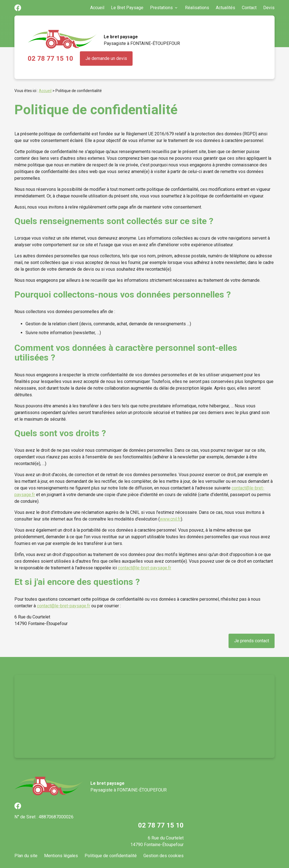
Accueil (97, 8)
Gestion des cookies (163, 856)
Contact (249, 8)
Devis (269, 8)
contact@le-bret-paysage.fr (144, 568)
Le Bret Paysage (127, 8)
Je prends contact (252, 641)
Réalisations (197, 8)
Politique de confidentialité (111, 856)
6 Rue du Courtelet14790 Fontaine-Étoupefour (157, 841)
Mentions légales (61, 856)
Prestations (161, 8)
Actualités (225, 8)
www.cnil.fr (170, 519)
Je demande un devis (106, 58)
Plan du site (26, 856)
